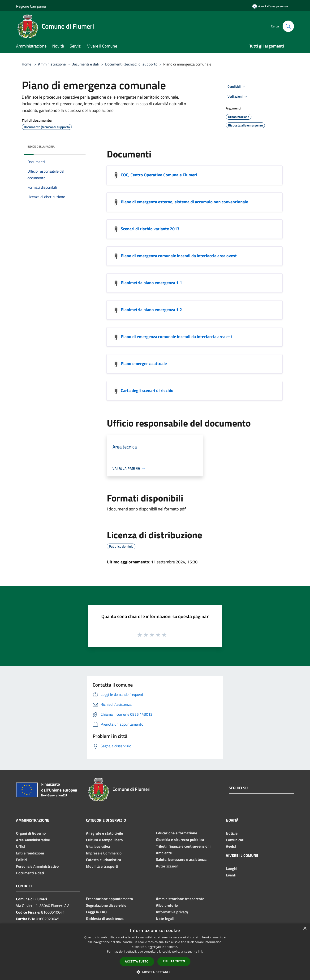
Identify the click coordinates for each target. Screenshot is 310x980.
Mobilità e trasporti (102, 866)
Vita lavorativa (98, 846)
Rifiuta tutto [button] (174, 961)
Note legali (165, 919)
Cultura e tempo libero (104, 840)
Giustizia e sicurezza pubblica (180, 840)
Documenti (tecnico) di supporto (131, 64)
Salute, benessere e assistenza (181, 859)
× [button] (305, 929)
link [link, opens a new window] (200, 952)
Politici (22, 860)
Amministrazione (52, 64)
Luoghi (232, 868)
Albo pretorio (167, 905)
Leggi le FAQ (96, 912)
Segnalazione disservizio (106, 905)
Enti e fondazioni (30, 853)
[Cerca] (288, 26)
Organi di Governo (31, 833)
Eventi (231, 875)
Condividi (237, 87)
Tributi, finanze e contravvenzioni (183, 846)
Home (26, 64)
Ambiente (164, 853)
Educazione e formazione (177, 833)
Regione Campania (31, 6)
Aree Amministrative (33, 840)
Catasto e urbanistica (103, 860)
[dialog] (155, 952)
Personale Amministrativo (37, 866)
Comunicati (235, 840)
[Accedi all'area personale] (270, 6)
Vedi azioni (238, 97)
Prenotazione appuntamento (110, 899)
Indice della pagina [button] (41, 146)
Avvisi (231, 846)
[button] (155, 972)
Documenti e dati (85, 64)
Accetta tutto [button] (137, 961)
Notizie (232, 833)
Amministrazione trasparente (180, 899)
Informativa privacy (172, 912)
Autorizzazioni (168, 866)
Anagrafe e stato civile (104, 833)
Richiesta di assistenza (105, 919)
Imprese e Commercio (104, 853)
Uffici (20, 846)
